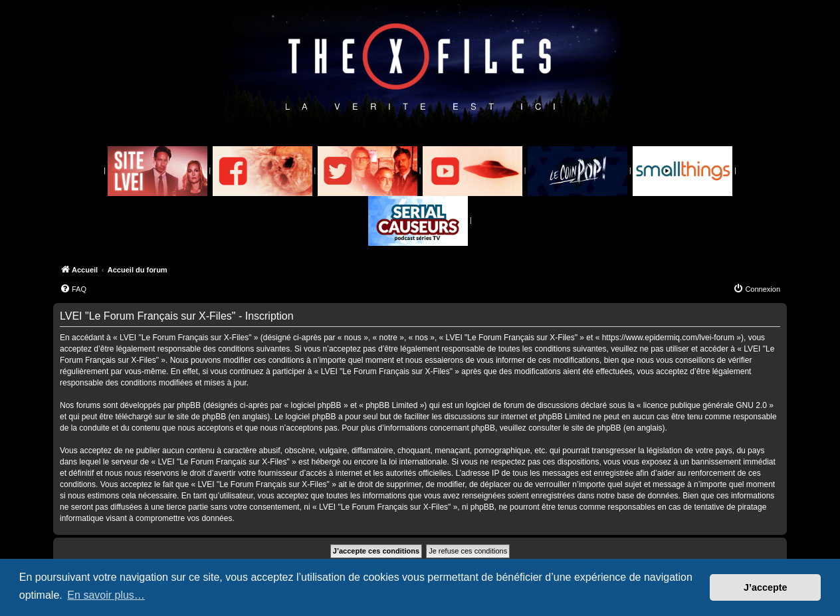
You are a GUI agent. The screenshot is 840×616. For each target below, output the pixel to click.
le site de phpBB (197, 417)
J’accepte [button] (766, 587)
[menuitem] (73, 289)
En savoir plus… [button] (106, 595)
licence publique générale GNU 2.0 (705, 405)
